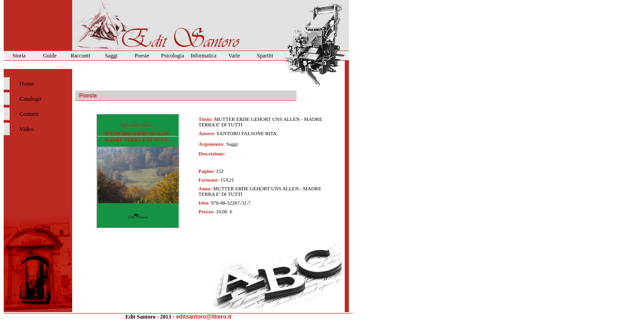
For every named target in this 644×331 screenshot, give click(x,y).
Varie (234, 56)
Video (26, 129)
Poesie (142, 56)
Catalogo (30, 99)
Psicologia (173, 56)
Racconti (81, 56)
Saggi (111, 56)
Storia (19, 56)
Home (27, 83)
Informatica (204, 56)
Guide (49, 56)
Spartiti (265, 56)
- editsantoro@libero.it (202, 317)
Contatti (29, 114)
